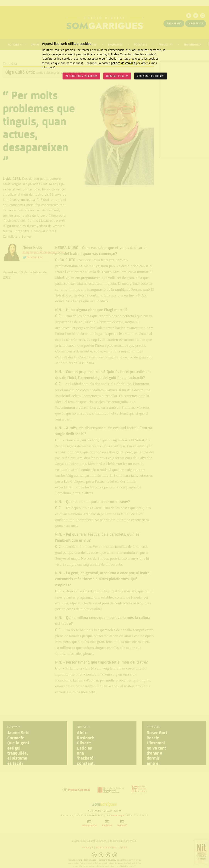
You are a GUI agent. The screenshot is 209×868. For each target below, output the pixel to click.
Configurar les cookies (151, 76)
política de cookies (123, 63)
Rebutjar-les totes (117, 76)
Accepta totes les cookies (81, 76)
